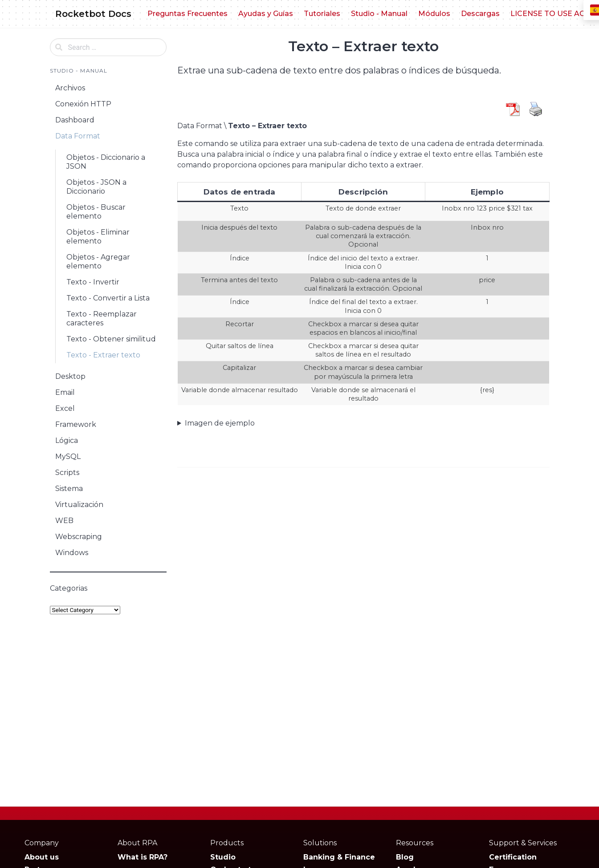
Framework (76, 424)
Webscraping (79, 537)
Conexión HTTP (83, 104)
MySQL (68, 456)
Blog (405, 857)
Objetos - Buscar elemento (96, 212)
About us (42, 857)
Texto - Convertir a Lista (108, 298)
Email (65, 392)
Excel (65, 408)
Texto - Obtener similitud (111, 339)
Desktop (70, 376)
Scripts (67, 473)
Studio (223, 857)
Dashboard (75, 120)
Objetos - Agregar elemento (98, 262)
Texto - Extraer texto (103, 355)
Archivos (70, 88)
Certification (513, 857)
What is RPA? (143, 857)
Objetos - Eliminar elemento (98, 237)
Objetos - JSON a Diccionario (96, 187)
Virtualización (79, 505)
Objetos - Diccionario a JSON (106, 162)
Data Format (78, 136)
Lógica (67, 440)
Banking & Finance (339, 857)
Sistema (69, 489)
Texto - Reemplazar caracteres (102, 318)
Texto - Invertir (93, 282)
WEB (64, 521)
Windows (72, 553)
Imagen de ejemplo (220, 423)
